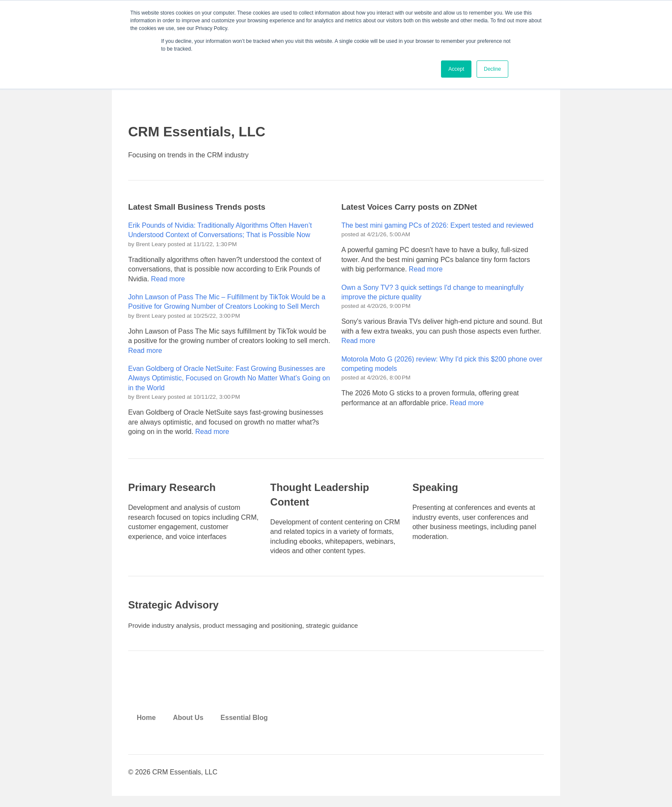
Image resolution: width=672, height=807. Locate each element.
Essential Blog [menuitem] (244, 726)
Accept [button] (456, 69)
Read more (168, 282)
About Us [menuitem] (188, 726)
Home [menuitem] (146, 726)
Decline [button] (492, 69)
